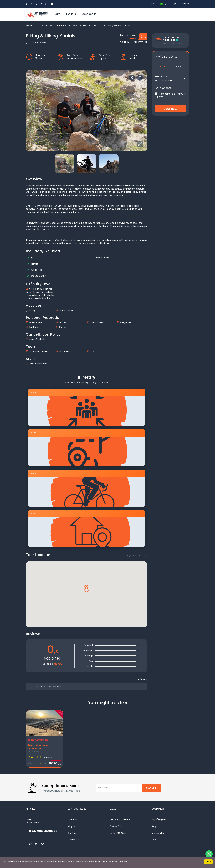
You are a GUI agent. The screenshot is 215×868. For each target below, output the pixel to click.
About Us (71, 14)
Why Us (72, 826)
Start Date (161, 76)
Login (174, 4)
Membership (158, 833)
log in (43, 687)
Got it (208, 862)
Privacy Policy (117, 826)
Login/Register (159, 819)
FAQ (154, 840)
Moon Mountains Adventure (38, 747)
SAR (154, 4)
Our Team (73, 833)
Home (57, 14)
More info (123, 862)
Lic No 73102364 (118, 833)
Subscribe (152, 788)
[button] (140, 144)
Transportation (165, 94)
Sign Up (186, 4)
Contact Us (89, 14)
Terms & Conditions (120, 819)
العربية (164, 4)
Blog (154, 826)
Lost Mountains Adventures (171, 39)
